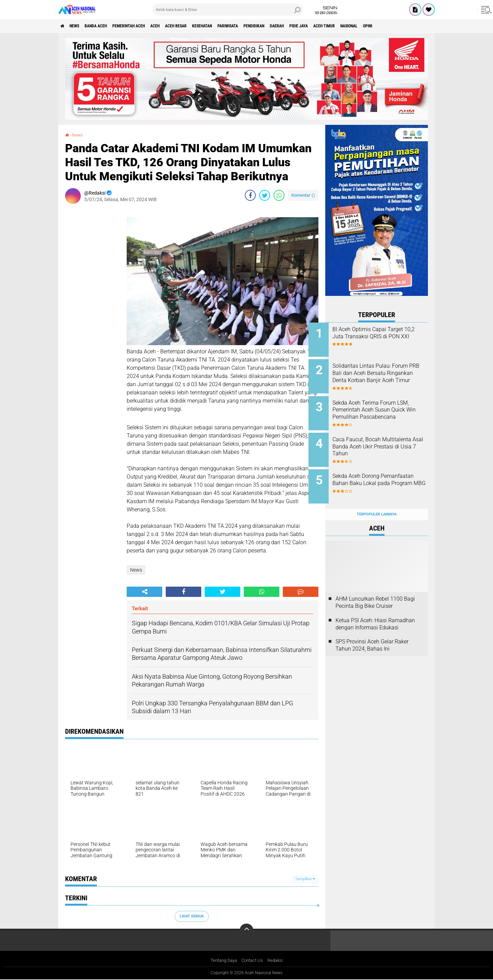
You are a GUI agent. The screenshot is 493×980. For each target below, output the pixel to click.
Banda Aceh (107, 26)
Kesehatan (238, 26)
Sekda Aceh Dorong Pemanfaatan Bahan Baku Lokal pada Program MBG (381, 475)
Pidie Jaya (359, 26)
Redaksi (277, 961)
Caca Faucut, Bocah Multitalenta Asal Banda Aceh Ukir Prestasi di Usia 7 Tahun (385, 440)
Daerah (332, 26)
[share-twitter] (265, 195)
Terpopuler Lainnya (377, 501)
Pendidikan (303, 26)
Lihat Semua (192, 916)
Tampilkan (305, 879)
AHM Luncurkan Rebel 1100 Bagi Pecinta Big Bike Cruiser (375, 589)
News (80, 26)
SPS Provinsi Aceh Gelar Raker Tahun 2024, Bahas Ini (372, 632)
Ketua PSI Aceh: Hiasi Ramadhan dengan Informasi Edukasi (375, 611)
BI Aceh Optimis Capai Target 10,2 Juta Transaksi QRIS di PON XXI (384, 336)
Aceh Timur (390, 26)
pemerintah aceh (147, 26)
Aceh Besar (206, 26)
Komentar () (303, 195)
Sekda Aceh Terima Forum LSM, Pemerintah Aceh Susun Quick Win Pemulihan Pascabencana (384, 409)
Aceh (180, 26)
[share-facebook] (250, 195)
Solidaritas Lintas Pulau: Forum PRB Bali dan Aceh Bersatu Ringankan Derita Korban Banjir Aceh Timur (380, 374)
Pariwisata (270, 26)
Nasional (421, 26)
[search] (228, 10)
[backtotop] (246, 930)
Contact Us (253, 961)
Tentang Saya (222, 961)
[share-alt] (144, 591)
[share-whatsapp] (279, 195)
